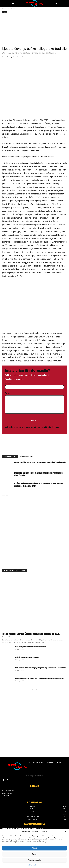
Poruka (34, 403)
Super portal (11, 57)
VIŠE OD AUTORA (26, 457)
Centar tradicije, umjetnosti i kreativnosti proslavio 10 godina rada (40, 462)
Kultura (13, 9)
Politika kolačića (32, 865)
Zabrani (34, 854)
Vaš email (34, 385)
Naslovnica (6, 9)
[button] (66, 832)
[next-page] (7, 494)
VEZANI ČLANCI (10, 457)
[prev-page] (4, 494)
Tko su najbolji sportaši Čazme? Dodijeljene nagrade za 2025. (31, 634)
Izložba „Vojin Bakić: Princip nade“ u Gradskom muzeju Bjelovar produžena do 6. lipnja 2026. (39, 485)
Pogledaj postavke (34, 860)
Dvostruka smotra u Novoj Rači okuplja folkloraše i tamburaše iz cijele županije (39, 474)
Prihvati (34, 848)
